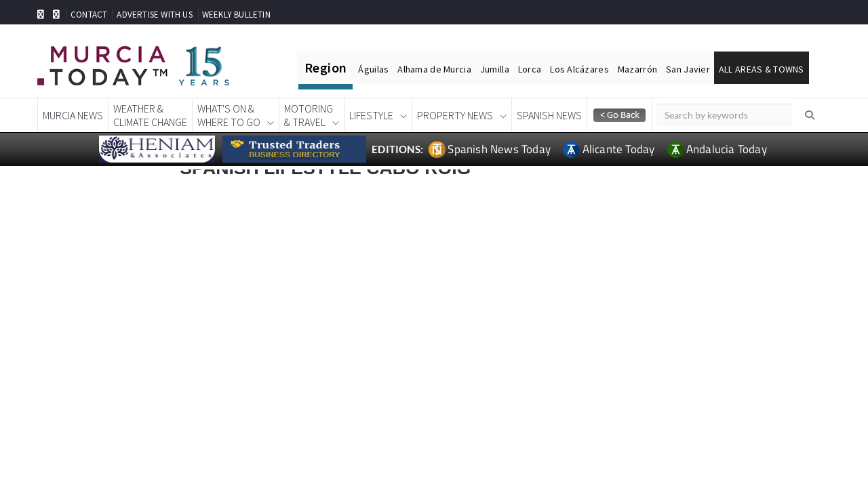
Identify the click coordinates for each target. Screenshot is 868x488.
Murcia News (73, 115)
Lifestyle (371, 115)
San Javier (688, 69)
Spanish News (549, 115)
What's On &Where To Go (229, 115)
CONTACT (89, 15)
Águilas (373, 69)
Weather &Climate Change (150, 115)
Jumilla (495, 69)
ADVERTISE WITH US (154, 15)
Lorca (530, 69)
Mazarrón (637, 69)
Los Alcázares (579, 69)
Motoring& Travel (309, 115)
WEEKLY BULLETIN (236, 15)
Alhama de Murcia (434, 69)
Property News (455, 115)
